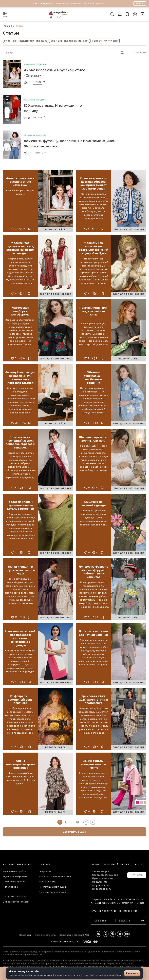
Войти (140, 3)
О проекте (45, 871)
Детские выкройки (14, 882)
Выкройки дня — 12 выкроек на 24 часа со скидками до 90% (68, 3)
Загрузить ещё (74, 832)
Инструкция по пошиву (53, 887)
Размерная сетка (45, 935)
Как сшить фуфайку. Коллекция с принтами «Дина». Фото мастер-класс (70, 144)
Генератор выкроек (15, 896)
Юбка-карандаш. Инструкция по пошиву (53, 108)
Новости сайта (105, 41)
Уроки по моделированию (26, 41)
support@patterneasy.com (67, 941)
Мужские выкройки (15, 877)
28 (77, 822)
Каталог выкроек (17, 864)
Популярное (10, 887)
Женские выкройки (15, 871)
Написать (137, 875)
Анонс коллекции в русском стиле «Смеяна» (55, 73)
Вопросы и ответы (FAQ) (74, 935)
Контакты (25, 935)
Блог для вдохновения (69, 41)
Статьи (44, 864)
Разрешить (132, 973)
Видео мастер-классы (16, 902)
